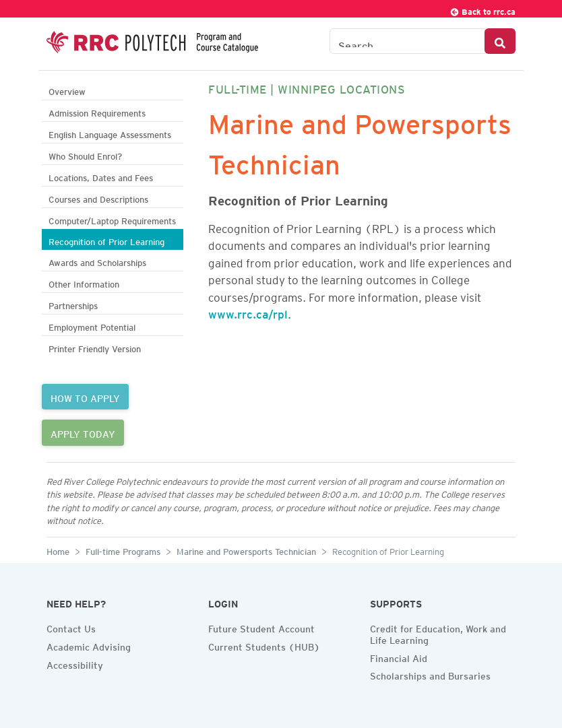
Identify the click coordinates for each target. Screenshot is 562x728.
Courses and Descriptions (98, 198)
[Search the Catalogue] (407, 41)
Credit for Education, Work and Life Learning (438, 633)
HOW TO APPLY (85, 397)
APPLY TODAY (83, 432)
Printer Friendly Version (95, 347)
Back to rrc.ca (482, 10)
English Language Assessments (110, 133)
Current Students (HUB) (264, 645)
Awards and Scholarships (97, 261)
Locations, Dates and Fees (101, 176)
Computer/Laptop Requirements (112, 219)
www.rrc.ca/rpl (248, 312)
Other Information (84, 283)
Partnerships (73, 304)
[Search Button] (500, 41)
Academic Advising (89, 645)
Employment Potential (92, 326)
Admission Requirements (97, 111)
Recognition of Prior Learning (106, 240)
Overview (67, 90)
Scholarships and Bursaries (430, 674)
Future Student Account (261, 627)
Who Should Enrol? (85, 155)
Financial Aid (399, 657)
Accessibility (75, 663)
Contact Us (71, 627)
